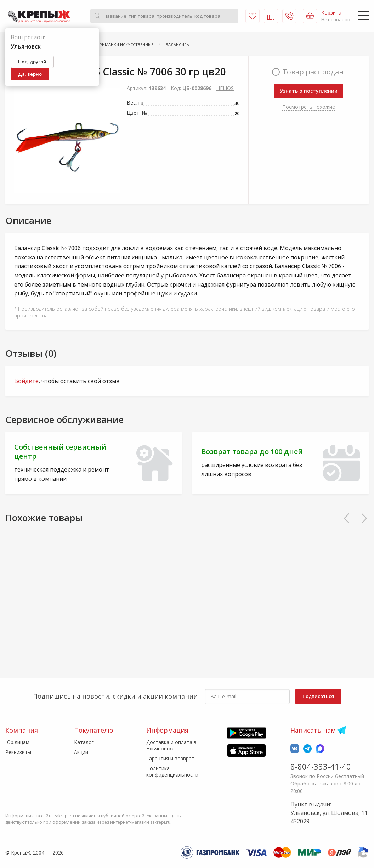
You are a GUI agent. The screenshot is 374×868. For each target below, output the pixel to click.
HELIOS (225, 88)
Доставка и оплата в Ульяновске (171, 745)
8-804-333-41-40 (321, 766)
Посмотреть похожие (309, 107)
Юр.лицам (17, 742)
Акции (81, 752)
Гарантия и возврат (170, 758)
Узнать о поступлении (309, 91)
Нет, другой (32, 62)
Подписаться (318, 696)
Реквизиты (18, 752)
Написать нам (313, 730)
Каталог (84, 742)
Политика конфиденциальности (172, 771)
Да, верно (30, 74)
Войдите (26, 381)
